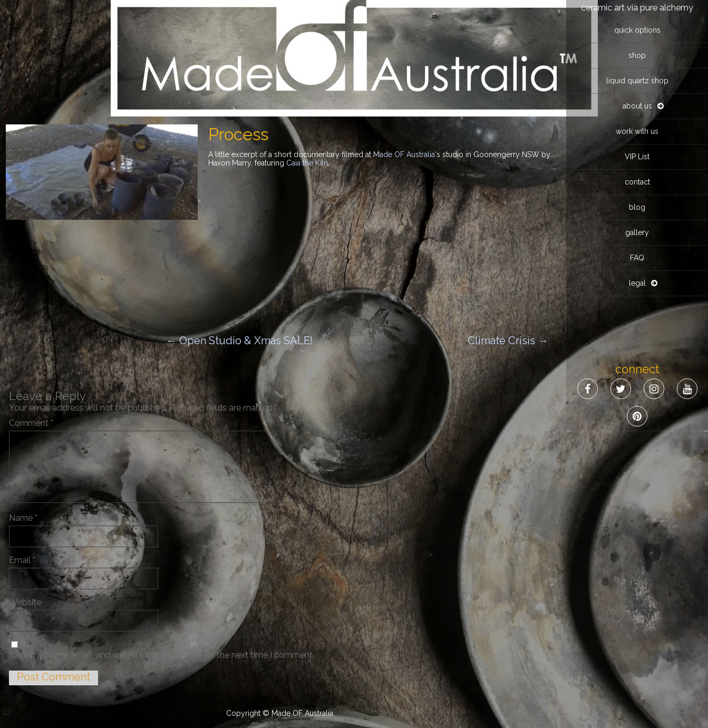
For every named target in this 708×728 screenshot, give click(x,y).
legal (637, 283)
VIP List (637, 157)
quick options (637, 30)
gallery (637, 232)
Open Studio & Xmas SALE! (239, 341)
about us (637, 106)
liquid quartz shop (637, 81)
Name (23, 518)
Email (22, 560)
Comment (31, 423)
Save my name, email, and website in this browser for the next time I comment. (162, 655)
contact (637, 182)
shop (637, 55)
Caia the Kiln (307, 163)
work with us (637, 131)
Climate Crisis (508, 341)
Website (25, 602)
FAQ (637, 258)
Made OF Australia (404, 154)
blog (637, 207)
